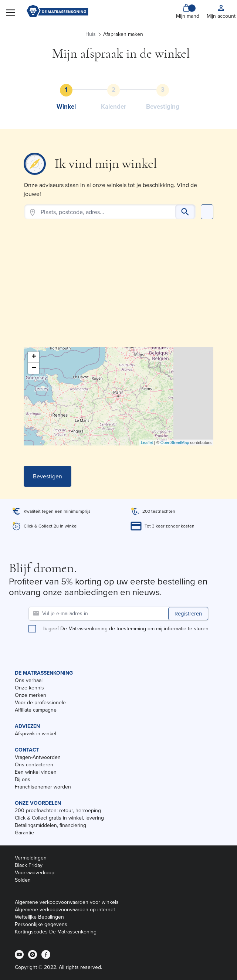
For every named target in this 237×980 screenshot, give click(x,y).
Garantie (24, 833)
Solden (23, 880)
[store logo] (57, 12)
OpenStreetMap (175, 442)
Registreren (188, 614)
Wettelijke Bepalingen (39, 917)
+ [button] (34, 357)
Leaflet (147, 442)
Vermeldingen (31, 858)
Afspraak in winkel (35, 734)
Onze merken (31, 695)
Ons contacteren (34, 765)
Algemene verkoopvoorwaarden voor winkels (67, 902)
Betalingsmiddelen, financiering (50, 825)
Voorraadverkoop (35, 873)
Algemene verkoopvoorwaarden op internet (65, 910)
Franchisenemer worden (43, 787)
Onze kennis (29, 688)
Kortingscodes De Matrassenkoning (56, 932)
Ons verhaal (29, 680)
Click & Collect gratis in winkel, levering (59, 818)
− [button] (34, 368)
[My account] (221, 12)
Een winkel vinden (36, 772)
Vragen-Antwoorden (38, 757)
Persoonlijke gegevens (41, 924)
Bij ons (23, 779)
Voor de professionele (40, 703)
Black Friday (29, 865)
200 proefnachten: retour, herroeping (58, 811)
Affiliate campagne (36, 710)
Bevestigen (48, 476)
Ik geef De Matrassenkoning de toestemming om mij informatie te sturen (126, 629)
